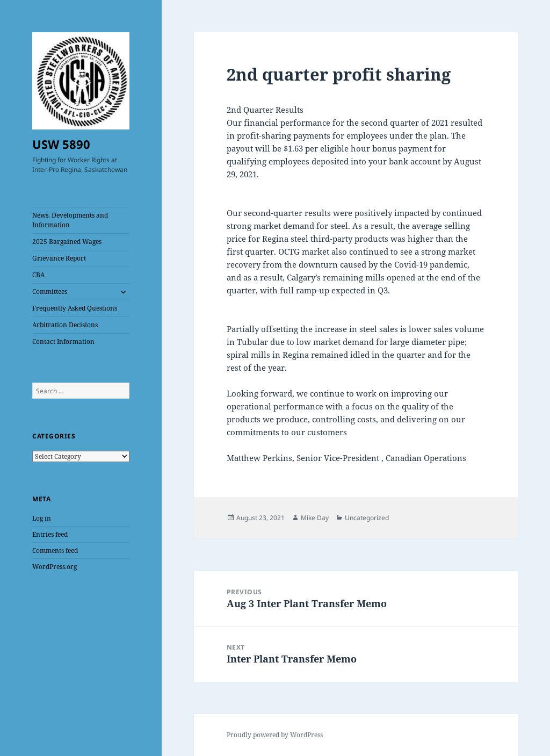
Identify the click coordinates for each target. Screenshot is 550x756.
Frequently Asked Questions (75, 308)
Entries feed (50, 534)
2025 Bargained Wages (67, 242)
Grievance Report (59, 258)
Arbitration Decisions (65, 325)
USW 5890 (61, 144)
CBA (38, 275)
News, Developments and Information (70, 220)
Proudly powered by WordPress (275, 735)
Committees (50, 291)
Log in (42, 518)
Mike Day (315, 518)
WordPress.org (55, 567)
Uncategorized (367, 518)
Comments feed (55, 550)
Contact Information (63, 341)
